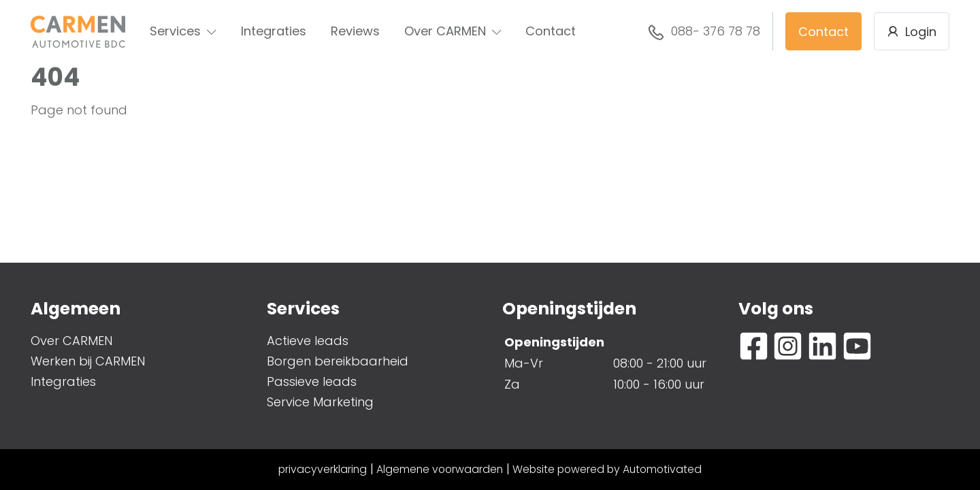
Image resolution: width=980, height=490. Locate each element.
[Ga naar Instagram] (788, 346)
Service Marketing (320, 402)
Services (183, 31)
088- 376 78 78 (704, 32)
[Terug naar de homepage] (78, 32)
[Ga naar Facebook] (754, 346)
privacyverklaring (323, 469)
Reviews (355, 31)
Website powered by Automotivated (607, 469)
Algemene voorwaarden (440, 469)
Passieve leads (312, 381)
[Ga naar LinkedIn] (822, 346)
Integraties (274, 31)
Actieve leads (308, 341)
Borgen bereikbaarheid (338, 361)
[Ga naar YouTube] (857, 346)
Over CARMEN (453, 31)
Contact (551, 31)
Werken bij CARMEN (88, 361)
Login (912, 32)
